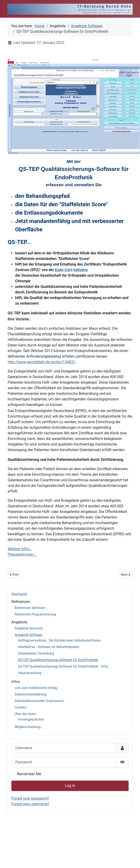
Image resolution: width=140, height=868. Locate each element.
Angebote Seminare (29, 628)
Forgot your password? (30, 798)
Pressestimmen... (22, 554)
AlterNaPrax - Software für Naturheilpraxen (49, 647)
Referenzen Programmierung (35, 614)
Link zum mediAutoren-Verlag (36, 688)
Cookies (20, 707)
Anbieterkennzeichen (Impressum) (39, 701)
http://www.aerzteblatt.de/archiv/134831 (42, 362)
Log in (70, 786)
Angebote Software (28, 635)
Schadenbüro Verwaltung (36, 653)
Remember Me (29, 774)
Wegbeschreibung (28, 727)
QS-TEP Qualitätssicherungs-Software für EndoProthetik (58, 660)
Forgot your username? (30, 804)
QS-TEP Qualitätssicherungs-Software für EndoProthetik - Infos (63, 666)
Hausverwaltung (30, 673)
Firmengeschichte (31, 719)
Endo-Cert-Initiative (72, 270)
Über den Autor (25, 714)
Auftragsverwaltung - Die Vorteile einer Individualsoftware (59, 640)
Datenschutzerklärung (30, 694)
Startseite (19, 594)
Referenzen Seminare (30, 608)
